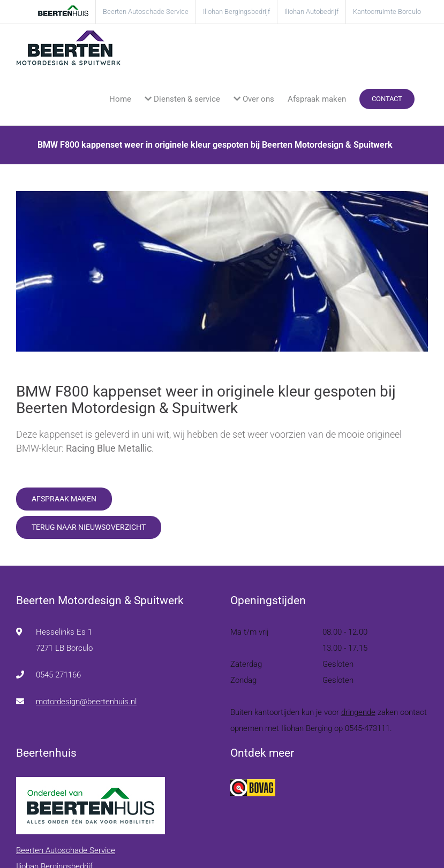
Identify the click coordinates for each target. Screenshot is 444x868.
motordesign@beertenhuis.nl (86, 702)
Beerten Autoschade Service (66, 850)
